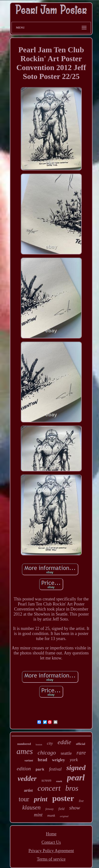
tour (24, 799)
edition (24, 769)
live (81, 801)
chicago (47, 753)
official (80, 744)
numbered (24, 744)
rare (81, 753)
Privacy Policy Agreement (51, 851)
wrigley (58, 760)
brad (42, 760)
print (41, 799)
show (75, 808)
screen (46, 780)
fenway (49, 809)
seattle (66, 753)
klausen (31, 807)
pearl (76, 778)
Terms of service (51, 859)
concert (49, 788)
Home (51, 834)
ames (25, 751)
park (40, 770)
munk (51, 815)
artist (28, 790)
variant (29, 760)
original (64, 816)
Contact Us (51, 842)
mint (38, 815)
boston (39, 745)
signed (76, 768)
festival (55, 769)
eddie (64, 742)
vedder (27, 778)
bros (72, 788)
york (74, 760)
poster (63, 798)
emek (59, 781)
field (61, 809)
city (50, 743)
